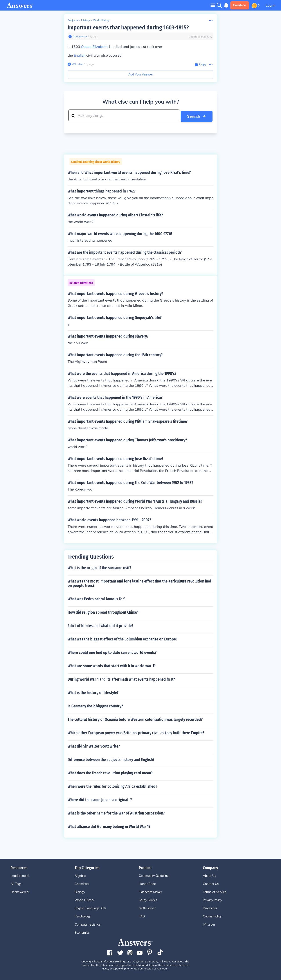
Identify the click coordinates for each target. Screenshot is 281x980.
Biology (80, 891)
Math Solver (147, 908)
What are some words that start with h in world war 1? (112, 665)
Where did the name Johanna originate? (100, 799)
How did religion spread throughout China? (103, 612)
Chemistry (82, 883)
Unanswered (20, 891)
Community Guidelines (154, 875)
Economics (82, 932)
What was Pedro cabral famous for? (97, 598)
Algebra (80, 875)
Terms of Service (215, 891)
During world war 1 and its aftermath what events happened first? (121, 679)
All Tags (16, 883)
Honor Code (147, 883)
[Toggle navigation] (213, 5)
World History (101, 20)
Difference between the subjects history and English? (111, 759)
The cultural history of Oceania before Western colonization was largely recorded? (135, 719)
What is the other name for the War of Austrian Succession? (116, 813)
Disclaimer (210, 908)
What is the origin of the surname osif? (100, 567)
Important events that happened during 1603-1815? (128, 28)
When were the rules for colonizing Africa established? (112, 786)
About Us (209, 875)
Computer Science (88, 924)
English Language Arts (91, 908)
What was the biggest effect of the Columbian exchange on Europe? (122, 638)
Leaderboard (20, 875)
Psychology (83, 916)
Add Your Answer (141, 74)
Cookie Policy (212, 916)
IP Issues (209, 924)
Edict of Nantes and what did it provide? (100, 625)
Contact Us (211, 883)
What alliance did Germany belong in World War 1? (109, 826)
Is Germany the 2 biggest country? (95, 705)
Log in (271, 5)
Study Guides (148, 899)
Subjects (73, 20)
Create (240, 5)
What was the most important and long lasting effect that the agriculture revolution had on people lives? (139, 583)
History (86, 20)
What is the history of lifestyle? (93, 692)
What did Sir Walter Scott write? (94, 746)
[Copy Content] (201, 64)
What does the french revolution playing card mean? (110, 772)
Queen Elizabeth (94, 47)
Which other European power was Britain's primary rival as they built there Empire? (136, 732)
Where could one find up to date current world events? (112, 652)
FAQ (142, 916)
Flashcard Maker (150, 891)
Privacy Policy (212, 899)
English (80, 55)
